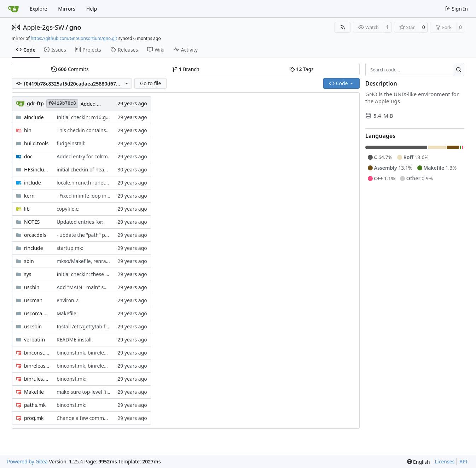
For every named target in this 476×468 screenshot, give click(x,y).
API (463, 461)
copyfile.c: (68, 209)
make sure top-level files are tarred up (101, 392)
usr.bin (32, 287)
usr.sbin (33, 326)
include (33, 183)
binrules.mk (37, 379)
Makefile (34, 392)
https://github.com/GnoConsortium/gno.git (74, 38)
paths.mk (35, 405)
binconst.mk (37, 353)
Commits (70, 69)
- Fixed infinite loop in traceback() (95, 196)
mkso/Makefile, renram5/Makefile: (97, 261)
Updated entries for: (80, 222)
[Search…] (458, 70)
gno (75, 27)
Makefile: (67, 313)
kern (29, 196)
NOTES (32, 222)
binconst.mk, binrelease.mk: (89, 353)
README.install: (75, 340)
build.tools (36, 143)
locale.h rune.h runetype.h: (88, 183)
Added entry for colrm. (83, 156)
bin (28, 130)
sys (28, 274)
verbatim (34, 340)
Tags (301, 69)
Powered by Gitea (27, 461)
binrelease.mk (37, 366)
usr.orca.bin (37, 313)
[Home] (13, 9)
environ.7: (68, 300)
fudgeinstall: (71, 143)
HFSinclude (37, 169)
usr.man (33, 300)
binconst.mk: (72, 379)
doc (28, 156)
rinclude (34, 248)
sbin (29, 261)
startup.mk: (70, 248)
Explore (38, 9)
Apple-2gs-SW (44, 27)
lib (27, 209)
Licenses (445, 461)
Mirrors (67, 9)
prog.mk (34, 418)
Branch (186, 69)
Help (92, 9)
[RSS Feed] (343, 27)
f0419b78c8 (62, 103)
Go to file (150, 83)
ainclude (34, 117)
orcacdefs (35, 235)
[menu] (419, 462)
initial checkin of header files (90, 169)
